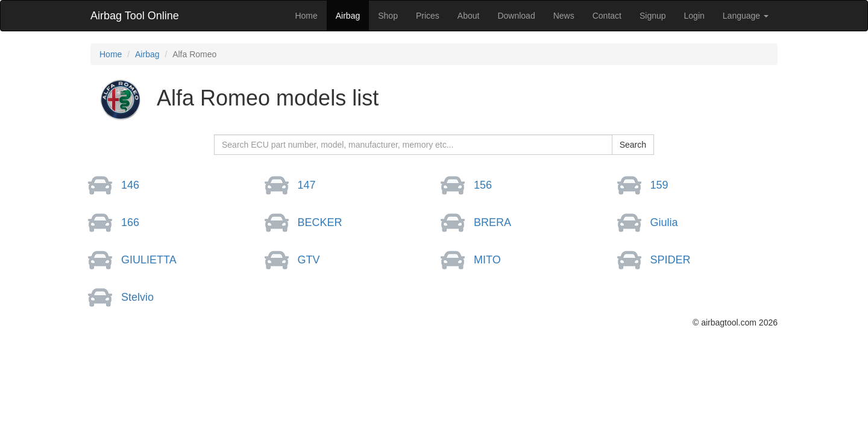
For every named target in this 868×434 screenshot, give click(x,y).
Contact (607, 16)
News (564, 16)
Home (306, 16)
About (469, 16)
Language (746, 16)
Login (694, 16)
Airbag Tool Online (135, 16)
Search (633, 145)
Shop (388, 16)
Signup (653, 16)
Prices (428, 16)
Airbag (348, 16)
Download (516, 16)
